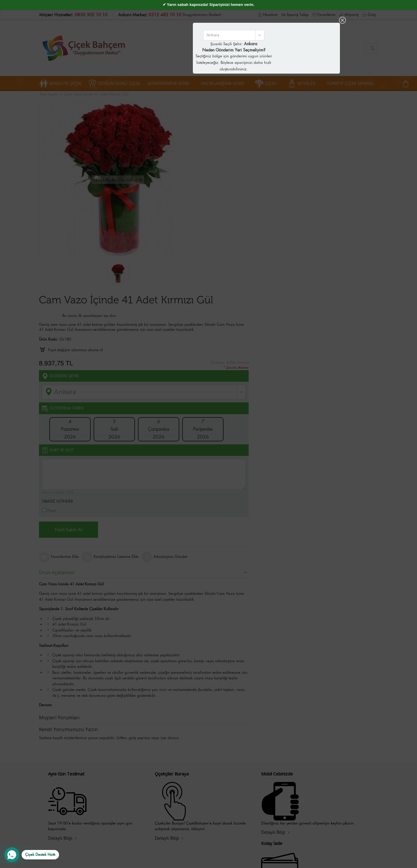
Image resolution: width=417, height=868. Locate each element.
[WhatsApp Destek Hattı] (32, 855)
